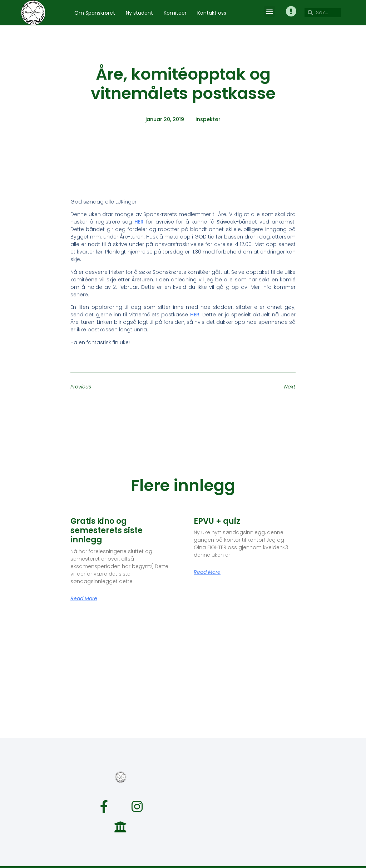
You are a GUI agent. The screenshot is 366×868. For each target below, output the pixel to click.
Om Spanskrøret (95, 13)
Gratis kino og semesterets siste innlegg (107, 531)
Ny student (139, 13)
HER (139, 222)
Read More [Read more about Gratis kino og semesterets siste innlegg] (84, 598)
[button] (269, 11)
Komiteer (175, 13)
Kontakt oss (212, 13)
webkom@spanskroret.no (221, 857)
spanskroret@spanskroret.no (140, 857)
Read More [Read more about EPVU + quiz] (207, 572)
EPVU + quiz (217, 521)
